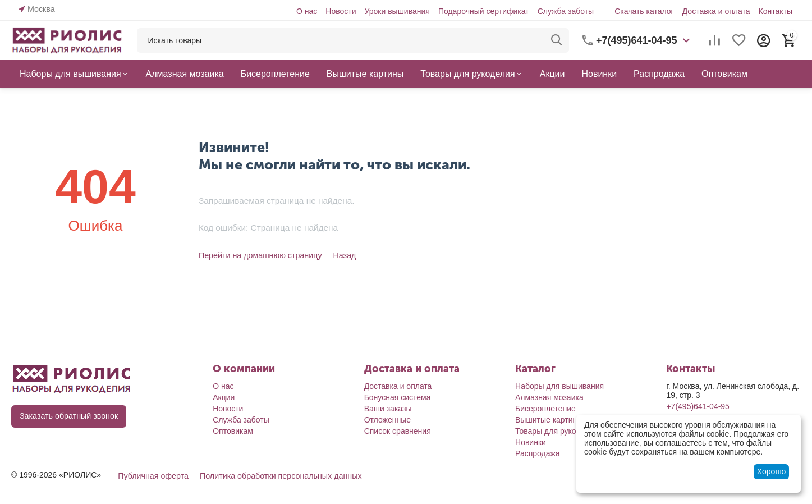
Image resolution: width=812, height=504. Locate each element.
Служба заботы (566, 11)
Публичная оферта (153, 476)
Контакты (775, 11)
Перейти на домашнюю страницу (259, 255)
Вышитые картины (549, 420)
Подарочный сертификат (484, 11)
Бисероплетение (545, 409)
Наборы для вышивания (559, 386)
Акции (224, 397)
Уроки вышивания (397, 11)
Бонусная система (398, 397)
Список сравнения (398, 431)
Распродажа (538, 453)
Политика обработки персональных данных (278, 476)
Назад (342, 255)
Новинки (531, 442)
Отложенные (387, 420)
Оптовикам (233, 431)
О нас (307, 11)
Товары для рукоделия (556, 431)
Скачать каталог (644, 11)
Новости (341, 11)
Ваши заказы (388, 409)
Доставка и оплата (716, 11)
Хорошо (772, 471)
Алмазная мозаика (549, 397)
